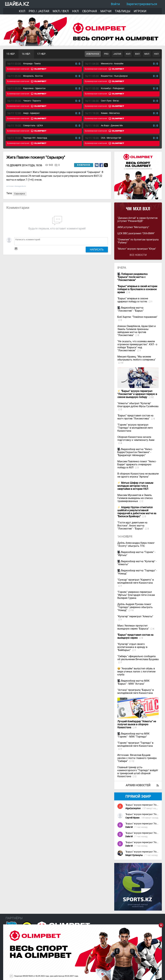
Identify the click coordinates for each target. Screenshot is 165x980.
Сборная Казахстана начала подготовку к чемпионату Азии (136, 438)
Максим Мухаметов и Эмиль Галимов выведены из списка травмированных (135, 498)
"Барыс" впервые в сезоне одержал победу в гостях (133, 300)
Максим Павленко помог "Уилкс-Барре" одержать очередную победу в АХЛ (137, 464)
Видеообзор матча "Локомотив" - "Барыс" (130, 309)
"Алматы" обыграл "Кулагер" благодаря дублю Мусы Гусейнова (138, 405)
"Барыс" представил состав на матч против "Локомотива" (135, 417)
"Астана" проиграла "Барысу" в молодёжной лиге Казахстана (136, 691)
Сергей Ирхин (132, 818)
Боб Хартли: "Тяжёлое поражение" (137, 317)
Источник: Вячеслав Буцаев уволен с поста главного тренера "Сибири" (137, 758)
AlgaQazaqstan (133, 808)
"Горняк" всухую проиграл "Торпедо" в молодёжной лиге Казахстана (135, 428)
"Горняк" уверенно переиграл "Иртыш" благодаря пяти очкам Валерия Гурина (136, 595)
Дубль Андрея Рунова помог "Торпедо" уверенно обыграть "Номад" (135, 607)
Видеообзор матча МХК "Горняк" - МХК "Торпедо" (133, 735)
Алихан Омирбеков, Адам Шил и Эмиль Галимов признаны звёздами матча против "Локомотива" (137, 331)
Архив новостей (138, 785)
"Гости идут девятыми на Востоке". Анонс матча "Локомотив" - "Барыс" (132, 526)
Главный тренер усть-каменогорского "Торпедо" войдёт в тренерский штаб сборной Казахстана (138, 772)
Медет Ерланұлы (134, 855)
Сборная (90, 11)
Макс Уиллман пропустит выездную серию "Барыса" (134, 627)
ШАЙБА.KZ (17, 4)
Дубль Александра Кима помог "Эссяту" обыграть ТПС (136, 544)
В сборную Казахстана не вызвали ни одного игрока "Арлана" (138, 475)
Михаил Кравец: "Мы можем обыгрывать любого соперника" (137, 358)
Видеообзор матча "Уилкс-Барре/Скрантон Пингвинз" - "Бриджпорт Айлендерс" (135, 452)
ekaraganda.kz (20, 186)
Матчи (106, 11)
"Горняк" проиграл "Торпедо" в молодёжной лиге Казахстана (135, 744)
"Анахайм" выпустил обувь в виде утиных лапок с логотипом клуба (136, 672)
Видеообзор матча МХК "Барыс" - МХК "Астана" (133, 682)
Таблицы (123, 11)
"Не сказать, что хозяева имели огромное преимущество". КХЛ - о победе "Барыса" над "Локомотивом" (137, 346)
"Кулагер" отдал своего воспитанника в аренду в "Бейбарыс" (132, 647)
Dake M (129, 827)
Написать (97, 249)
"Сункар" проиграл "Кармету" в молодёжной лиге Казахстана (136, 581)
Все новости (138, 255)
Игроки (140, 11)
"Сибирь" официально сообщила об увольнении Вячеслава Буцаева (138, 658)
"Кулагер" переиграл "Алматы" (135, 616)
